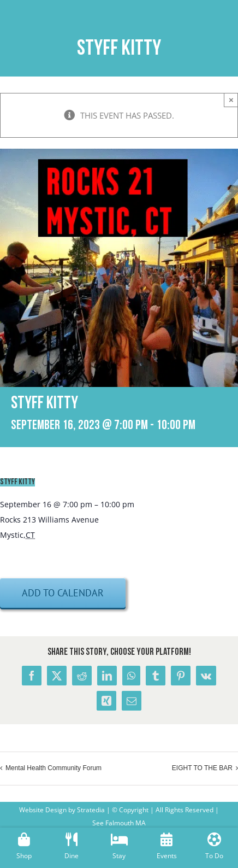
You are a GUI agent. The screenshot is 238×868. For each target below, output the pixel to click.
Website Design (43, 810)
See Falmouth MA (119, 823)
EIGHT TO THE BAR (202, 768)
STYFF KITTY (17, 482)
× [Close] (231, 100)
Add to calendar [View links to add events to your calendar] (63, 593)
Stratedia (91, 810)
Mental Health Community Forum (53, 768)
